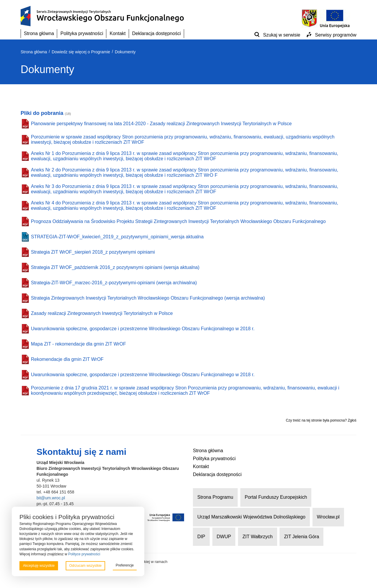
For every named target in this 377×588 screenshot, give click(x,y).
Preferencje (125, 565)
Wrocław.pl (328, 517)
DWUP (224, 537)
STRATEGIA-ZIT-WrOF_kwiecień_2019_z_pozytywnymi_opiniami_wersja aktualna (117, 237)
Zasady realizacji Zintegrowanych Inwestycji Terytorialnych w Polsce (102, 313)
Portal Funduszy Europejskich (276, 497)
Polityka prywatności (82, 33)
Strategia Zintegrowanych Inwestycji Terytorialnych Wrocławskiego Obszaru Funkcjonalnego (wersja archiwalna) (148, 298)
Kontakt (118, 33)
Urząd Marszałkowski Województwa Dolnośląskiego (251, 517)
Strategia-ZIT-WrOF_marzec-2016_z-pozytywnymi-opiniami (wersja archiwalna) (114, 283)
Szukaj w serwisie (282, 35)
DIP (201, 537)
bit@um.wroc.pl (51, 498)
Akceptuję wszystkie (39, 566)
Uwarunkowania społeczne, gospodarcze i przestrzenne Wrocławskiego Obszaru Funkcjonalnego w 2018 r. (143, 329)
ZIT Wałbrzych (257, 537)
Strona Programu (215, 497)
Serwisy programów (336, 35)
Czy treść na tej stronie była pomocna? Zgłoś (321, 420)
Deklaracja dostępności (157, 33)
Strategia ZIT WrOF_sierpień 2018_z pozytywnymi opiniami (93, 252)
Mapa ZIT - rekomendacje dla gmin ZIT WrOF (78, 344)
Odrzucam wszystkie (85, 566)
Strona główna (39, 33)
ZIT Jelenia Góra (301, 537)
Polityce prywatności (84, 554)
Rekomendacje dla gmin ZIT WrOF (67, 359)
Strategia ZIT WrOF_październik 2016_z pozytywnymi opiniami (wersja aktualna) (115, 267)
